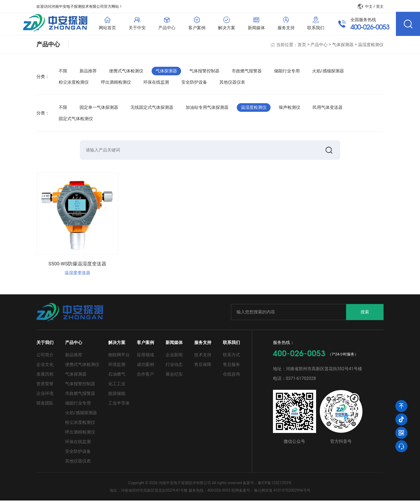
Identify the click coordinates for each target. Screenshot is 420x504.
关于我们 (45, 346)
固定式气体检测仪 (76, 121)
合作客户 (145, 378)
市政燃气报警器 (247, 73)
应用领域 (145, 358)
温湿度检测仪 (371, 47)
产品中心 (319, 47)
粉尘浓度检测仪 (74, 85)
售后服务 (231, 368)
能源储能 (117, 397)
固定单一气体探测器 (99, 110)
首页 (302, 47)
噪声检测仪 (290, 110)
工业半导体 (119, 407)
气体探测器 (343, 47)
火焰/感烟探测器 (328, 73)
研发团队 (45, 407)
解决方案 (117, 346)
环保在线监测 (156, 85)
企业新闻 (174, 358)
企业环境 (45, 397)
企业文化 (45, 368)
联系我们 (231, 346)
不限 (63, 73)
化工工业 (117, 387)
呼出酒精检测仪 (116, 85)
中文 (369, 6)
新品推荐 (88, 73)
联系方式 (231, 358)
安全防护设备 (194, 85)
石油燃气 (117, 378)
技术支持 (203, 358)
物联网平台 (119, 358)
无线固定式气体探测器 (152, 110)
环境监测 (117, 368)
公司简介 (45, 358)
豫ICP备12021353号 (275, 486)
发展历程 (45, 378)
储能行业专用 (287, 73)
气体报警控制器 (204, 73)
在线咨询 (231, 378)
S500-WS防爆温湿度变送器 (78, 267)
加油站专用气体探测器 (207, 110)
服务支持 (203, 346)
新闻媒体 (174, 346)
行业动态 (174, 368)
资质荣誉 (45, 387)
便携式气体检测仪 (126, 73)
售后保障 (203, 368)
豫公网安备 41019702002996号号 (282, 494)
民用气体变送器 (328, 110)
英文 (380, 6)
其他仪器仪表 (232, 85)
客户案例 (145, 346)
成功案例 (145, 368)
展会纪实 (174, 378)
